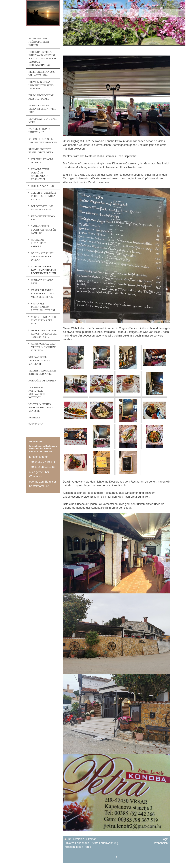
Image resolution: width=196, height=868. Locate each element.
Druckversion (75, 839)
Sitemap (91, 839)
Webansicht (161, 843)
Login (165, 839)
